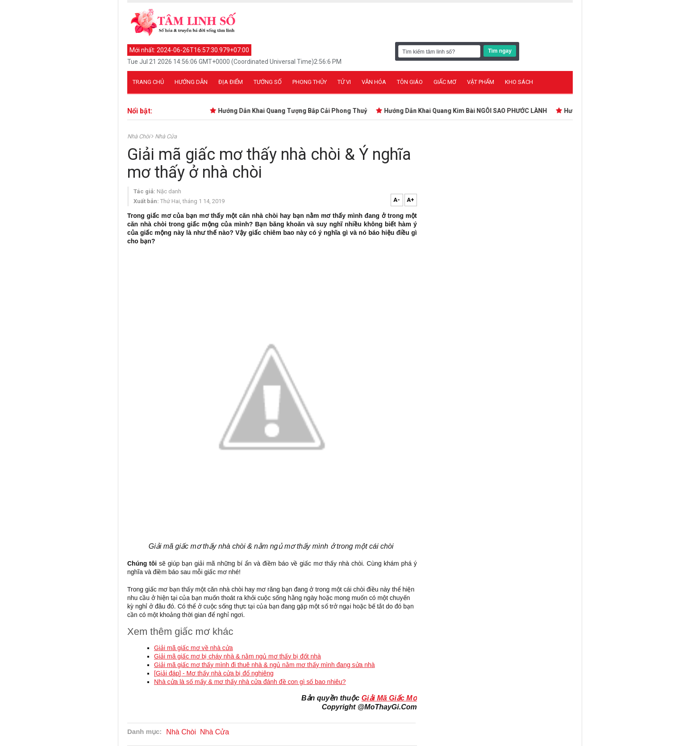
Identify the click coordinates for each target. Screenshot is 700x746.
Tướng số (268, 82)
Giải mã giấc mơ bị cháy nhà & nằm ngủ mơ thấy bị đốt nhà (237, 656)
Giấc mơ (445, 82)
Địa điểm (231, 82)
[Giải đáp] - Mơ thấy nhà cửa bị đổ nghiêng (214, 673)
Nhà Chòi (139, 136)
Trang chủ (148, 82)
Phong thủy (310, 82)
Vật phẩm (481, 82)
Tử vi (344, 82)
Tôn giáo (410, 82)
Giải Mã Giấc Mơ (389, 698)
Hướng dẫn (191, 82)
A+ (410, 200)
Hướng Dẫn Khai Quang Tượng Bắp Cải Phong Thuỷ (294, 111)
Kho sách (519, 82)
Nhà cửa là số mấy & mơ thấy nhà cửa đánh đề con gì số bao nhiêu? (250, 682)
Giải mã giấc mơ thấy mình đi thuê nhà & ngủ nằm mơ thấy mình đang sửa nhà (265, 665)
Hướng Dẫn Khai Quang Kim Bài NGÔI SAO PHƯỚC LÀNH (467, 111)
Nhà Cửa (166, 136)
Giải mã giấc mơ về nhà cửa (194, 648)
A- (397, 200)
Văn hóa (374, 82)
